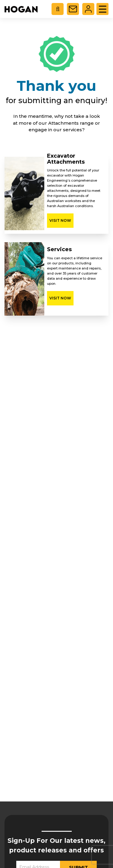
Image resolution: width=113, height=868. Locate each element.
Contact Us (73, 9)
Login (88, 9)
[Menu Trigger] (102, 9)
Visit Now (60, 220)
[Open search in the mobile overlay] (60, 9)
